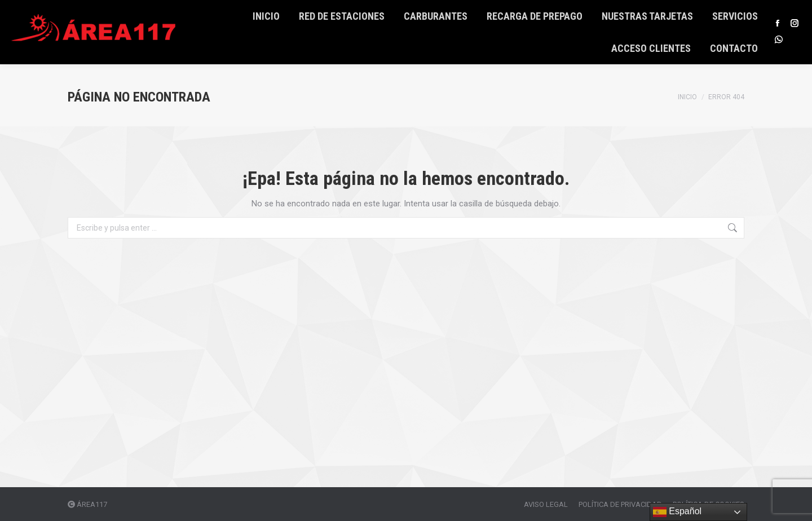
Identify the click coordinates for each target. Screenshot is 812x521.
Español (677, 512)
